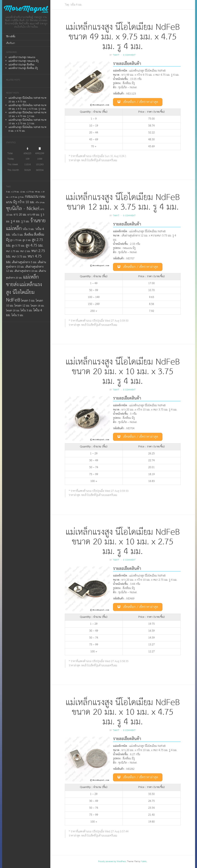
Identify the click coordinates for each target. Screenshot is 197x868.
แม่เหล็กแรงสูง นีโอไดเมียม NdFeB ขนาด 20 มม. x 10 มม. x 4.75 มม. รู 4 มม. (123, 712)
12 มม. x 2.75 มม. (27, 192)
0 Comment (129, 55)
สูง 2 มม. (27, 240)
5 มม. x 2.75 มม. (13, 192)
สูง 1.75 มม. (16, 240)
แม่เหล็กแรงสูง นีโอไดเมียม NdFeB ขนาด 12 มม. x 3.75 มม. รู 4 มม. (123, 202)
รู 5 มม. (25, 221)
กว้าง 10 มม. (26, 202)
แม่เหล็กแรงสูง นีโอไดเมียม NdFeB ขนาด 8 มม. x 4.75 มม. (27, 129)
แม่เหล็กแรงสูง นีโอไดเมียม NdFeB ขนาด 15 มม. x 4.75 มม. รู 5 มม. (27, 114)
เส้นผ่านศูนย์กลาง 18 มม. (26, 271)
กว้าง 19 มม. (40, 203)
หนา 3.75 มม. (19, 257)
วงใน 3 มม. (28, 229)
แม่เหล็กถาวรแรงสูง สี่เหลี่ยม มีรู (23, 68)
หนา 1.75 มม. (13, 251)
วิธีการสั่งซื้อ (11, 37)
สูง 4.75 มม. (34, 245)
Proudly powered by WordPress (112, 861)
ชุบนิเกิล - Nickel (23, 209)
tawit (116, 55)
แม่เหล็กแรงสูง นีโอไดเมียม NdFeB (24, 292)
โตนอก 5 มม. (28, 301)
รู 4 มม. (16, 221)
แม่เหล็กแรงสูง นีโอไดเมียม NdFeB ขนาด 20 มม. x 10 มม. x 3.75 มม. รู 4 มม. (123, 372)
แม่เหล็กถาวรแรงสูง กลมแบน (22, 57)
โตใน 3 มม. (27, 310)
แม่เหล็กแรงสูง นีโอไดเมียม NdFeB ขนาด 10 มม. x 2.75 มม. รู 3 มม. (27, 122)
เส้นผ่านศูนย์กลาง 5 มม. (24, 262)
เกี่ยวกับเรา (11, 43)
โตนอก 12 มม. (22, 306)
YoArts (144, 861)
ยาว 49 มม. (34, 215)
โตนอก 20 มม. (13, 311)
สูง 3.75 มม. (18, 246)
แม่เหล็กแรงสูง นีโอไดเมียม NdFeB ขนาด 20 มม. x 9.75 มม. (27, 100)
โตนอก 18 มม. (38, 306)
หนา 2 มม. (25, 251)
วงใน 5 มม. (18, 235)
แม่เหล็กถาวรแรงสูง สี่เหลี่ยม (21, 65)
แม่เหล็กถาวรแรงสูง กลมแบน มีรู (24, 61)
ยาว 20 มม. (20, 215)
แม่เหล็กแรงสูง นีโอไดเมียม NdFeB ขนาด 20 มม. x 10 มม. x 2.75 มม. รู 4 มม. (123, 542)
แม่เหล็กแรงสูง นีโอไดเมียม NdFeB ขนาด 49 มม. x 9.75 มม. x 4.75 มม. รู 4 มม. (27, 107)
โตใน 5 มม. (18, 315)
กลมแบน (32, 196)
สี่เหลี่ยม (29, 235)
